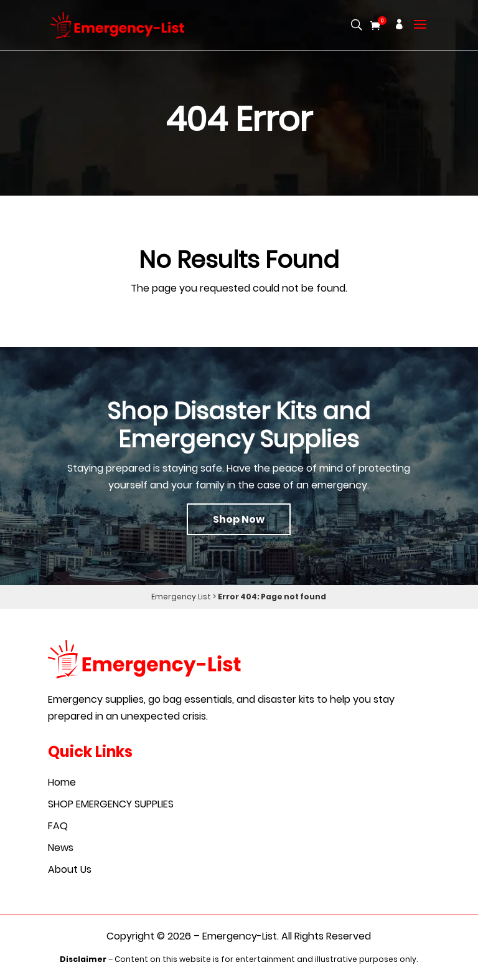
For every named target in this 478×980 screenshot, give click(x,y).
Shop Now (239, 519)
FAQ (58, 826)
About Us (70, 869)
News (61, 848)
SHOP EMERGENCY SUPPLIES (111, 804)
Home (62, 782)
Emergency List (181, 597)
